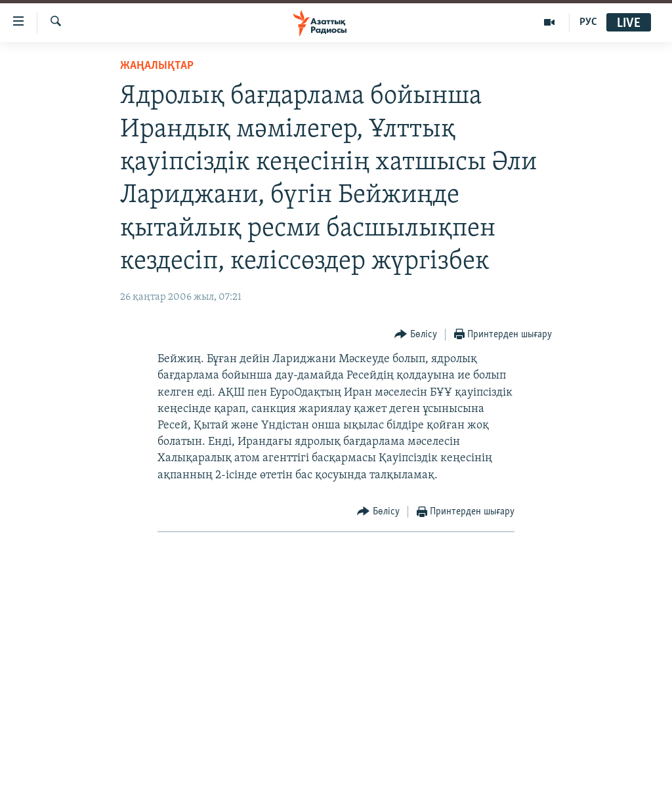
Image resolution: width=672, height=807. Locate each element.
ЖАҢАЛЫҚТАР (157, 66)
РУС (588, 22)
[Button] (416, 335)
